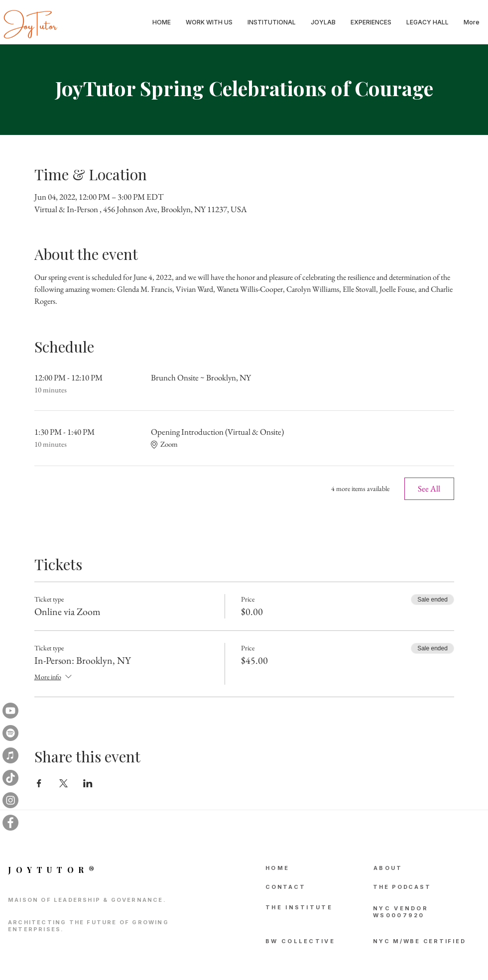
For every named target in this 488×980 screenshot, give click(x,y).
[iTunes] (10, 755)
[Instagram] (10, 800)
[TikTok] (10, 778)
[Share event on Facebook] (39, 783)
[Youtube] (10, 711)
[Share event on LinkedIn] (88, 783)
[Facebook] (10, 823)
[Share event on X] (63, 783)
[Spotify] (10, 733)
